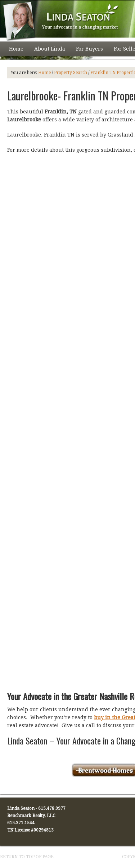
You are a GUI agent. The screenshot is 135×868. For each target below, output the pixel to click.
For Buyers (87, 51)
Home (16, 49)
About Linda (47, 51)
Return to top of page (27, 857)
